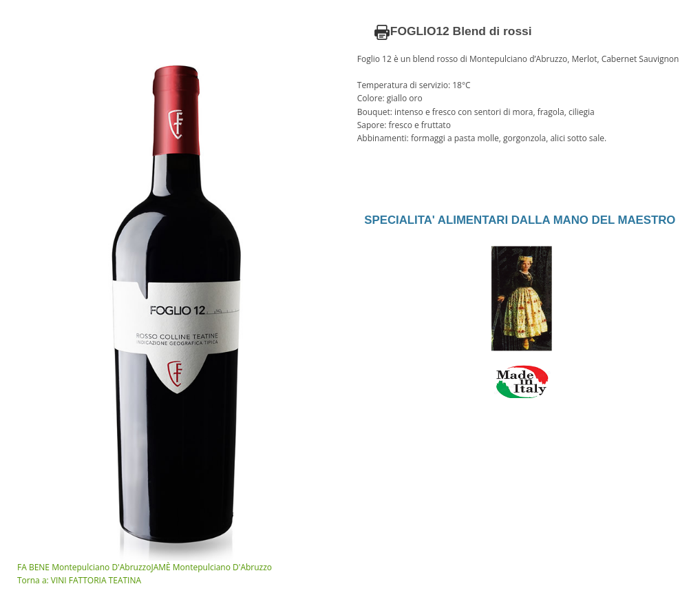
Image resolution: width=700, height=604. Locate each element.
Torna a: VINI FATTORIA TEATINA (79, 580)
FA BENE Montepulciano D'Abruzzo (84, 567)
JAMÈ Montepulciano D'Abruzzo (211, 567)
